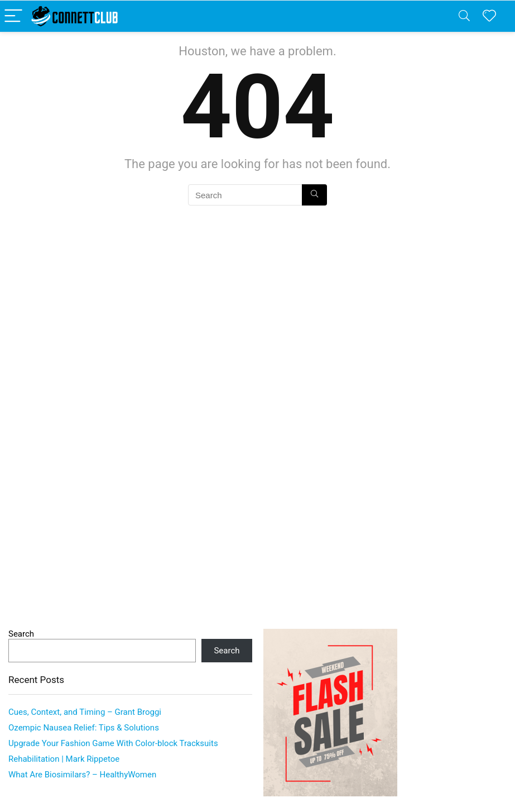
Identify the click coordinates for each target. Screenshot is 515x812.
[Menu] (13, 16)
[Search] (464, 16)
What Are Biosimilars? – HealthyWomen (82, 775)
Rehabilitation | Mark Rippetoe (64, 759)
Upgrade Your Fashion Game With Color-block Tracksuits (113, 743)
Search (21, 634)
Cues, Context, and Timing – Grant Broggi (85, 712)
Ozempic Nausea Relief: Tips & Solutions (84, 728)
